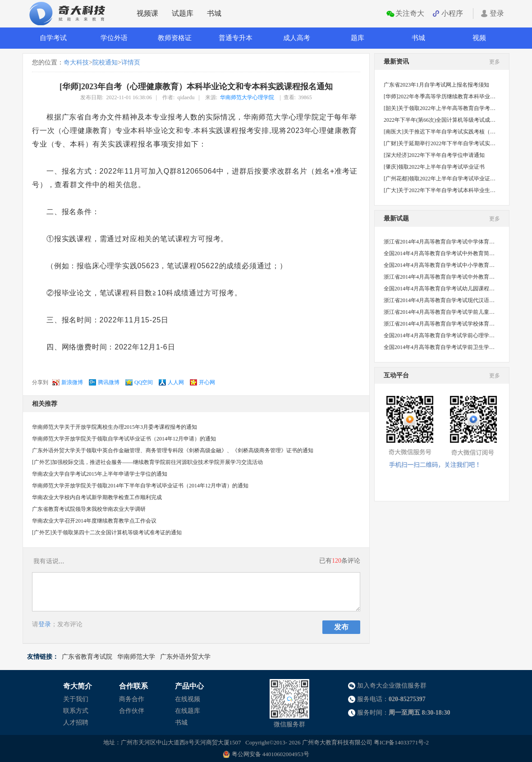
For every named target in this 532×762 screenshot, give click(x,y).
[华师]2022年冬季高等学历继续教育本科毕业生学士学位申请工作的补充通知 (440, 96)
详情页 (131, 62)
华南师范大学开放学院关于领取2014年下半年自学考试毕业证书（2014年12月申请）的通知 (140, 486)
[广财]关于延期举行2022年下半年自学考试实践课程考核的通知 (440, 143)
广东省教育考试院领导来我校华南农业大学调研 (89, 509)
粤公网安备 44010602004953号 (271, 754)
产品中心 (189, 686)
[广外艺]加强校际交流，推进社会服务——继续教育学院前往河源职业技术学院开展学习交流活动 (147, 462)
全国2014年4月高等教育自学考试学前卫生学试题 (440, 347)
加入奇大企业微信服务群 (392, 686)
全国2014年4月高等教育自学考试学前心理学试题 (440, 335)
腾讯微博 (109, 382)
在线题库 (188, 711)
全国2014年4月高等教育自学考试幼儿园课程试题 (440, 289)
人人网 (176, 382)
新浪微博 (72, 382)
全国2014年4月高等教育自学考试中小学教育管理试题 (440, 265)
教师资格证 (175, 38)
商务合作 (132, 699)
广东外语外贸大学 (185, 657)
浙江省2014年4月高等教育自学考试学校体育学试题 (440, 324)
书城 (214, 13)
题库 (358, 38)
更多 (495, 62)
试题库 (183, 13)
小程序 (452, 13)
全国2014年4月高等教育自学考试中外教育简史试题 (440, 253)
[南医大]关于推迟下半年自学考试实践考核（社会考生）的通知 (440, 132)
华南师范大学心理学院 (247, 97)
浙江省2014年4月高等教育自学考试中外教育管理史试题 (440, 277)
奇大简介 (78, 686)
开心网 (207, 382)
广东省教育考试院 (87, 657)
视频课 (147, 13)
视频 (479, 38)
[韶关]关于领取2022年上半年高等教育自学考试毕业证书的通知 (440, 108)
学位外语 (114, 38)
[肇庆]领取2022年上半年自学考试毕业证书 (434, 167)
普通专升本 (236, 38)
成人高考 (297, 38)
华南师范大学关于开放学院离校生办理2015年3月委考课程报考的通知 (115, 427)
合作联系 (133, 686)
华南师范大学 (136, 657)
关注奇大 (410, 13)
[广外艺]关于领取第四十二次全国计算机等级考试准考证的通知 (107, 532)
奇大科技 (76, 62)
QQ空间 (144, 382)
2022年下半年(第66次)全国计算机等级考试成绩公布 (440, 120)
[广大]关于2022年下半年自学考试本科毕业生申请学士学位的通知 (440, 190)
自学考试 (53, 38)
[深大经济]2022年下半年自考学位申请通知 (434, 155)
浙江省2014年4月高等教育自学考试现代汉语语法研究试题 (440, 300)
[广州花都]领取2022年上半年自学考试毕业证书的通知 (440, 179)
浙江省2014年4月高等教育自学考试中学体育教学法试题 (440, 242)
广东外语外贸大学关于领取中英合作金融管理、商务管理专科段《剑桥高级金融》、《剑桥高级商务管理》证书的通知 (173, 450)
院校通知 (105, 62)
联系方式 (76, 711)
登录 (497, 13)
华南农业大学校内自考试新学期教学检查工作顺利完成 (97, 497)
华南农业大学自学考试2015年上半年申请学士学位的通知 (100, 474)
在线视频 (188, 699)
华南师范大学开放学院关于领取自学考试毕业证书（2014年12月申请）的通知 (124, 439)
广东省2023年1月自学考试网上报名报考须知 (436, 85)
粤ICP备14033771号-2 (401, 742)
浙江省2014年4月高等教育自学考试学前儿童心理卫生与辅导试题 (440, 312)
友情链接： (43, 657)
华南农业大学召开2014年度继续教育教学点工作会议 (94, 521)
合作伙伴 (132, 711)
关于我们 (76, 699)
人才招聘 (76, 723)
